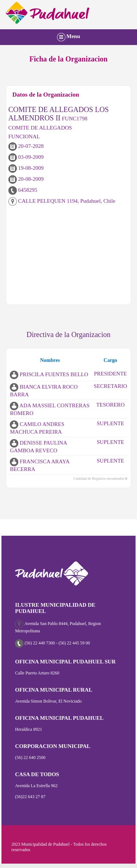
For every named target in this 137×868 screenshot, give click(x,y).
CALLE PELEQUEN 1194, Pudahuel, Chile (62, 201)
